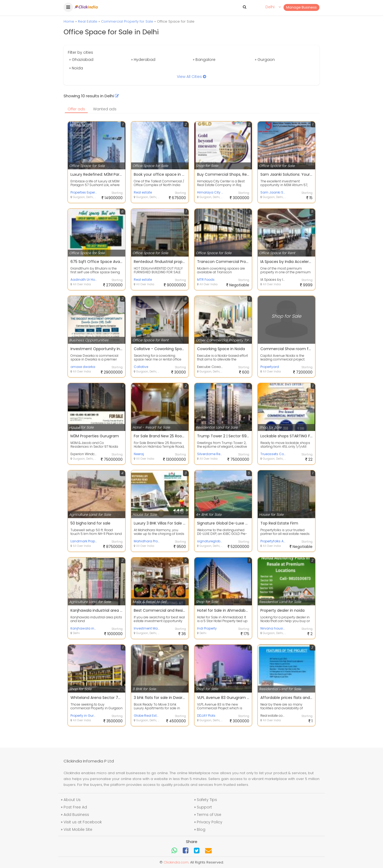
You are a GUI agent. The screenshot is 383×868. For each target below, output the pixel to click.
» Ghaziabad (81, 60)
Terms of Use (209, 815)
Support (204, 807)
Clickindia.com (176, 862)
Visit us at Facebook (83, 822)
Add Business (76, 815)
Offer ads (76, 109)
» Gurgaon (265, 60)
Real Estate (88, 21)
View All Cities (191, 77)
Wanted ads (105, 109)
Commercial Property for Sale (127, 21)
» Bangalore (204, 60)
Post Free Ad (75, 807)
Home (69, 21)
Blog (201, 829)
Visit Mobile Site (78, 829)
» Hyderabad (143, 60)
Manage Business (301, 7)
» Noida (76, 68)
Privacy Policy (210, 822)
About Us (72, 800)
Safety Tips (207, 800)
